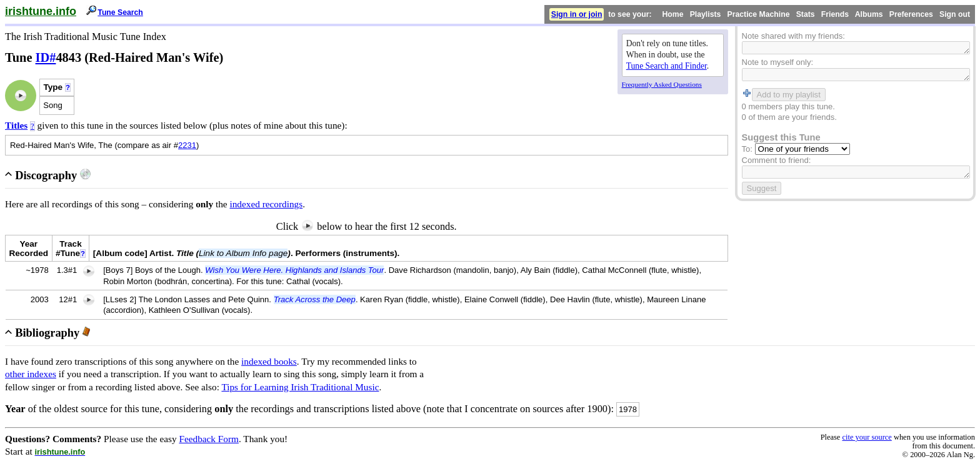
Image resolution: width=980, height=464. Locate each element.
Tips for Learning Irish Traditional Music (300, 387)
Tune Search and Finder (667, 66)
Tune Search (120, 12)
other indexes (31, 374)
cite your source (867, 437)
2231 (187, 145)
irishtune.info (41, 11)
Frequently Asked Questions (662, 84)
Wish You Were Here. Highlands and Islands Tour (294, 270)
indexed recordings (266, 204)
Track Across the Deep (315, 299)
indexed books (269, 361)
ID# (46, 57)
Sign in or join (577, 14)
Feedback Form (209, 439)
